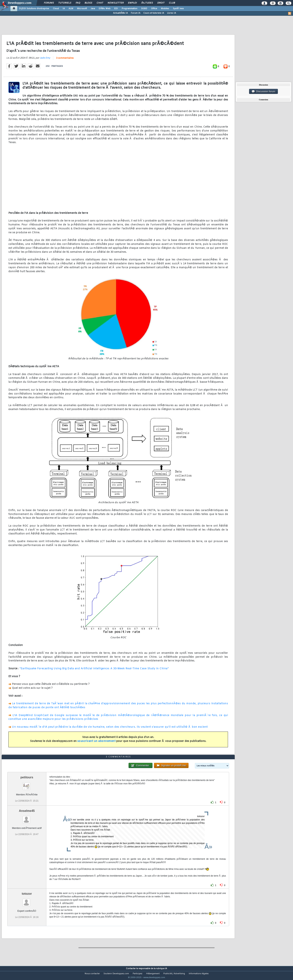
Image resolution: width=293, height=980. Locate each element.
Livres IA (172, 13)
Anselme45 (27, 818)
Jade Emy (45, 60)
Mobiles (165, 9)
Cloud (56, 9)
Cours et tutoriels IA (154, 13)
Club (172, 3)
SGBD (144, 9)
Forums (49, 3)
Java (93, 9)
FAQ (78, 3)
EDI (116, 9)
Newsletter (116, 3)
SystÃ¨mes (178, 9)
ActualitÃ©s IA (120, 13)
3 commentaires (65, 60)
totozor (27, 901)
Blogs (88, 3)
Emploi (132, 3)
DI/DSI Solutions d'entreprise (34, 9)
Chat (100, 3)
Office (154, 9)
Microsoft (82, 9)
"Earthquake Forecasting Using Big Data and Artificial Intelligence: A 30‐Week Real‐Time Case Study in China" (94, 671)
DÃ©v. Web (105, 9)
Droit (161, 3)
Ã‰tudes (147, 3)
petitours (27, 784)
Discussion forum (263, 91)
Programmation (129, 9)
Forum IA (136, 13)
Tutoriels (65, 3)
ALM (71, 9)
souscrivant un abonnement (97, 744)
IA (64, 9)
